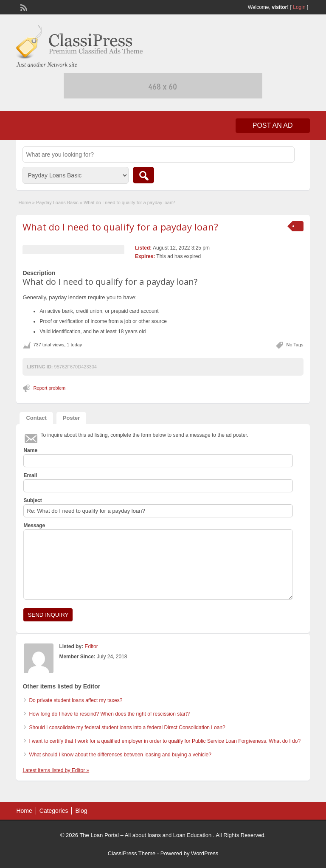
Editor (91, 646)
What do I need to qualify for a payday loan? (120, 227)
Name (30, 450)
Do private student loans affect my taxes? (76, 700)
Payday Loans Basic (57, 202)
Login (299, 7)
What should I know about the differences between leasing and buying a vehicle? (120, 755)
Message (34, 525)
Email (30, 475)
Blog (81, 811)
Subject (32, 500)
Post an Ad (273, 125)
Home (24, 202)
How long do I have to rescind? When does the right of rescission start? (109, 714)
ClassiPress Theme (132, 853)
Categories (54, 811)
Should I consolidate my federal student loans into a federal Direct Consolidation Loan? (127, 728)
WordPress (205, 853)
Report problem (49, 388)
